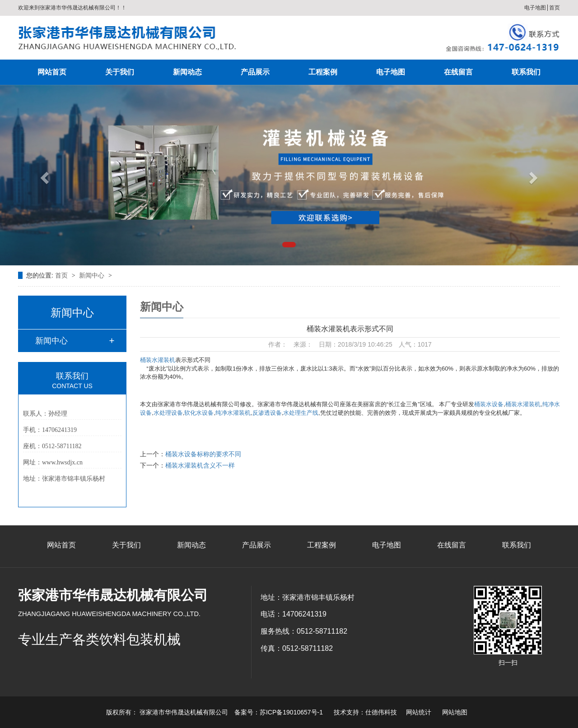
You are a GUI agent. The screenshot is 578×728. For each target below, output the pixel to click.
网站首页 (52, 72)
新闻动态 (187, 72)
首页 (555, 8)
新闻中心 (93, 275)
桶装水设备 (489, 404)
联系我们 (526, 72)
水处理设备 (168, 413)
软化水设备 (199, 413)
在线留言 (458, 72)
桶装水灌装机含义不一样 (200, 465)
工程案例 (323, 72)
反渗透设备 (267, 413)
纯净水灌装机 (233, 413)
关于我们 (120, 72)
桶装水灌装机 (158, 360)
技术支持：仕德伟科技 (365, 712)
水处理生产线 (301, 413)
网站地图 (455, 712)
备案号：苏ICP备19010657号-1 (279, 712)
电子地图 (535, 8)
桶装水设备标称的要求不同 (203, 454)
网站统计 (419, 712)
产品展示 (255, 72)
